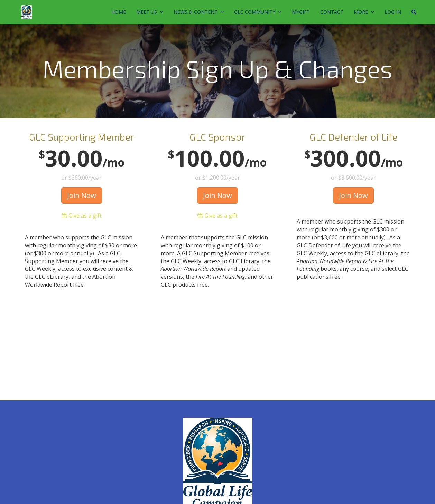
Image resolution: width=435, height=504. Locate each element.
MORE (364, 12)
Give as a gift (82, 216)
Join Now (82, 195)
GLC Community (258, 12)
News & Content (199, 12)
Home (119, 12)
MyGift (301, 12)
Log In (393, 12)
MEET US (150, 12)
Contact (332, 12)
